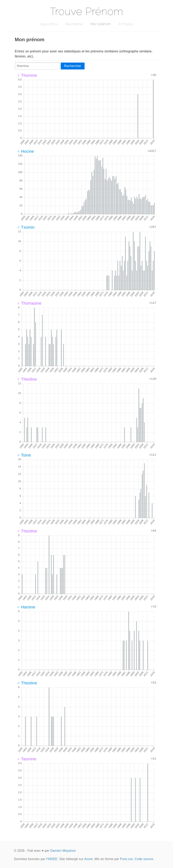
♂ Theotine (27, 683)
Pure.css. (127, 859)
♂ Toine (24, 455)
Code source (144, 859)
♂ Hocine (25, 151)
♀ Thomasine (29, 303)
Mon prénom (101, 24)
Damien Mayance (63, 851)
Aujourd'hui (49, 24)
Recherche (74, 24)
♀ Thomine (27, 75)
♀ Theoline (27, 379)
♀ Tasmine (27, 759)
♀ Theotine (27, 531)
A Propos (126, 24)
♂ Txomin (26, 227)
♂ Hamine (26, 607)
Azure (88, 859)
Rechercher (73, 66)
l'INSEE (52, 859)
